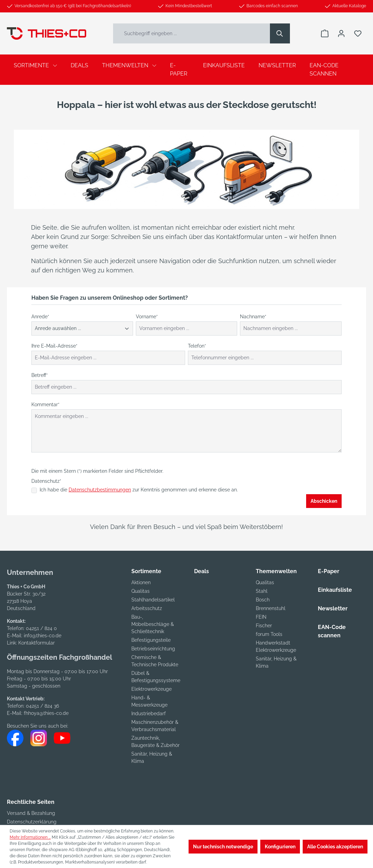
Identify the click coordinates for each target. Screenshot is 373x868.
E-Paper (329, 571)
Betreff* (40, 375)
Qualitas (140, 591)
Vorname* (147, 317)
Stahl (262, 591)
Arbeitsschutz (147, 608)
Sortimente (146, 571)
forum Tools (269, 634)
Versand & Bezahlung (31, 813)
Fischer (264, 626)
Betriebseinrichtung (153, 649)
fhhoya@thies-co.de (46, 713)
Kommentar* (46, 405)
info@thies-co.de (43, 636)
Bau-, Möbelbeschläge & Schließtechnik (153, 624)
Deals (201, 571)
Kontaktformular (37, 643)
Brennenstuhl (271, 608)
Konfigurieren (280, 847)
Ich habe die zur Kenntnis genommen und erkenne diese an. (139, 490)
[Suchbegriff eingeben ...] (192, 33)
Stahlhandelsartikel (153, 600)
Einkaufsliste (335, 590)
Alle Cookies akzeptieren (335, 847)
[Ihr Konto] (341, 33)
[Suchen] (280, 33)
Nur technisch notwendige (223, 847)
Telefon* (197, 346)
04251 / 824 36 (42, 706)
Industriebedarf (149, 714)
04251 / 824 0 (41, 628)
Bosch (263, 600)
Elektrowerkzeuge (152, 689)
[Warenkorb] (325, 33)
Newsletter (333, 608)
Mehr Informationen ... (30, 837)
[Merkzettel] (358, 33)
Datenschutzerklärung (32, 822)
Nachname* (253, 317)
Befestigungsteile (151, 640)
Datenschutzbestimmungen (100, 490)
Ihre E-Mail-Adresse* (54, 346)
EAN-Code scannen (332, 631)
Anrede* (40, 317)
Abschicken (324, 501)
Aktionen (141, 582)
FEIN (261, 617)
